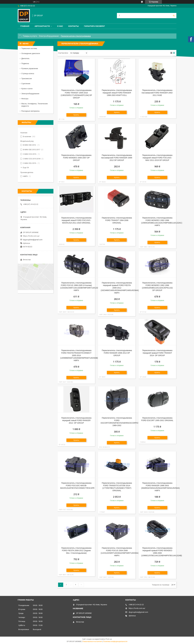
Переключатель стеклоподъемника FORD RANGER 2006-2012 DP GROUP (117, 353)
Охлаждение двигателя (31, 53)
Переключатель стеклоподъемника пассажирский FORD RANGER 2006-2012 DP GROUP (117, 158)
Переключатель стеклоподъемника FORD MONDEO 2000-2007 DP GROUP (76, 158)
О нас (60, 26)
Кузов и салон (27, 89)
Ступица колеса (28, 73)
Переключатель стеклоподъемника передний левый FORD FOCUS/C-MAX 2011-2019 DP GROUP (157, 158)
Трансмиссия (27, 79)
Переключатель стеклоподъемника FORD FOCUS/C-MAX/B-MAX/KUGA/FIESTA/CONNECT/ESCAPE (77, 486)
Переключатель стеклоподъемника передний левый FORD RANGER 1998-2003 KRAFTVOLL (117, 93)
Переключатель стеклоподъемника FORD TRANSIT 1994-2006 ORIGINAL (117, 220)
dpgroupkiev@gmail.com (33, 240)
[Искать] (174, 16)
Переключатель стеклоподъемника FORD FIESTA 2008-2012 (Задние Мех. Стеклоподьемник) (76, 550)
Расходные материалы (31, 111)
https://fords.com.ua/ (31, 236)
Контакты (74, 26)
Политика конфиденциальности (115, 641)
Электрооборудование (49, 36)
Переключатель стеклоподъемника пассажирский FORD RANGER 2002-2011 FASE (157, 93)
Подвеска (25, 63)
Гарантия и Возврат (94, 26)
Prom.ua (109, 639)
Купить (76, 115)
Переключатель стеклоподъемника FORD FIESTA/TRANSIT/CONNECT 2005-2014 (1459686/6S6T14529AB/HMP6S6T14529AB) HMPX (79, 355)
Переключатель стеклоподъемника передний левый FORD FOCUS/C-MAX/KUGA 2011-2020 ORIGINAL (76, 220)
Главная (25, 26)
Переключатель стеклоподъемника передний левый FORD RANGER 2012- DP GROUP (76, 420)
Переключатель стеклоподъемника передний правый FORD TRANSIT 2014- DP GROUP (157, 353)
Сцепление (26, 84)
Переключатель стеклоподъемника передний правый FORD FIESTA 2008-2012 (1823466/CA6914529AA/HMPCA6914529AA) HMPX (120, 288)
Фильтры (25, 99)
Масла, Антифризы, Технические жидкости (35, 105)
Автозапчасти (42, 26)
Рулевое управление (30, 68)
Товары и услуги (30, 36)
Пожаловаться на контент (92, 641)
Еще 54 (26, 168)
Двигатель (25, 58)
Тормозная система (29, 48)
